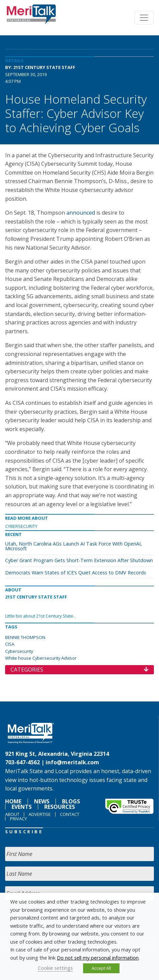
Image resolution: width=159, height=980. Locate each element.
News (42, 801)
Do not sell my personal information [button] (98, 958)
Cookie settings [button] (55, 968)
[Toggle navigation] (144, 18)
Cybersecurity (21, 526)
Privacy (18, 819)
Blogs (71, 801)
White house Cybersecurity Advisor (41, 658)
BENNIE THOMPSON (25, 637)
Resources (60, 807)
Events (22, 807)
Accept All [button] (101, 968)
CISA (10, 644)
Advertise (40, 814)
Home (13, 801)
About (12, 814)
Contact (70, 814)
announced (81, 213)
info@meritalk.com (72, 762)
